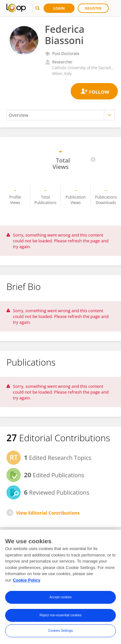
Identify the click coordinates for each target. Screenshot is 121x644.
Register (93, 8)
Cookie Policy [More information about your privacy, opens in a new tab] (27, 582)
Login (59, 8)
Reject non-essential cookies (60, 617)
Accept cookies (60, 599)
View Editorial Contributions (48, 513)
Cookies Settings (60, 633)
